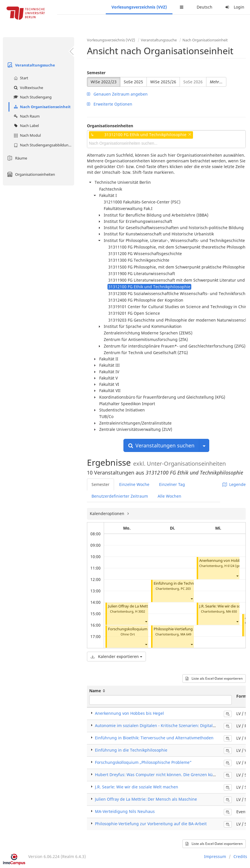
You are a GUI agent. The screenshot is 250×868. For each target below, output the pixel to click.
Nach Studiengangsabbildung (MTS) (43, 145)
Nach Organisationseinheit (41, 107)
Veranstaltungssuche (30, 65)
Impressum (215, 856)
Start (20, 78)
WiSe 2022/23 (104, 82)
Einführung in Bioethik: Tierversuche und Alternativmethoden (154, 738)
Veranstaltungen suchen (161, 445)
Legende (234, 484)
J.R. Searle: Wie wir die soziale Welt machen (137, 787)
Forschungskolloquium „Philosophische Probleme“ (143, 762)
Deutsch (205, 7)
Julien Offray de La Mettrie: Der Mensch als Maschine (146, 799)
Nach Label (26, 126)
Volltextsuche (28, 88)
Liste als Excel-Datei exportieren (214, 678)
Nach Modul (27, 135)
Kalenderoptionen (108, 513)
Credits (240, 856)
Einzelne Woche (134, 484)
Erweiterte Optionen (110, 104)
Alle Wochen (169, 496)
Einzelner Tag (172, 484)
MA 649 (186, 634)
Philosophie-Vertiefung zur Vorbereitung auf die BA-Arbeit (151, 824)
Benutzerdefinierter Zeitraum (120, 496)
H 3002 (140, 611)
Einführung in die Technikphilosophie (185, 583)
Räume (16, 158)
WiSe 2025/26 (163, 82)
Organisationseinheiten (30, 174)
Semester (96, 73)
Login (234, 7)
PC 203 (186, 589)
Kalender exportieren (116, 656)
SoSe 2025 (133, 82)
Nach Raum (26, 116)
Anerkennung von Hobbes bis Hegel (129, 713)
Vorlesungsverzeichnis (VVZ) (139, 7)
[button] (146, 622)
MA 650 (231, 611)
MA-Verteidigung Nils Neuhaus (125, 811)
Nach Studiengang (32, 97)
